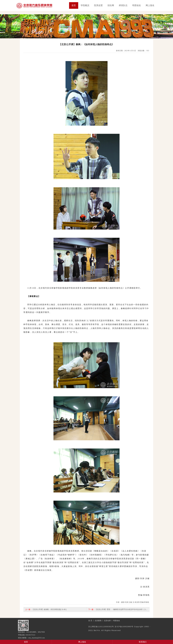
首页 (74, 5)
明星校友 (137, 5)
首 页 (90, 621)
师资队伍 (123, 5)
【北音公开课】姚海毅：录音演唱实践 (46, 609)
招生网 (111, 5)
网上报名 (150, 5)
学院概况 (85, 5)
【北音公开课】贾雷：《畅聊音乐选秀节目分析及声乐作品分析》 (119, 609)
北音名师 (107, 621)
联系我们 (143, 642)
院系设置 (98, 5)
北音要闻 (98, 621)
